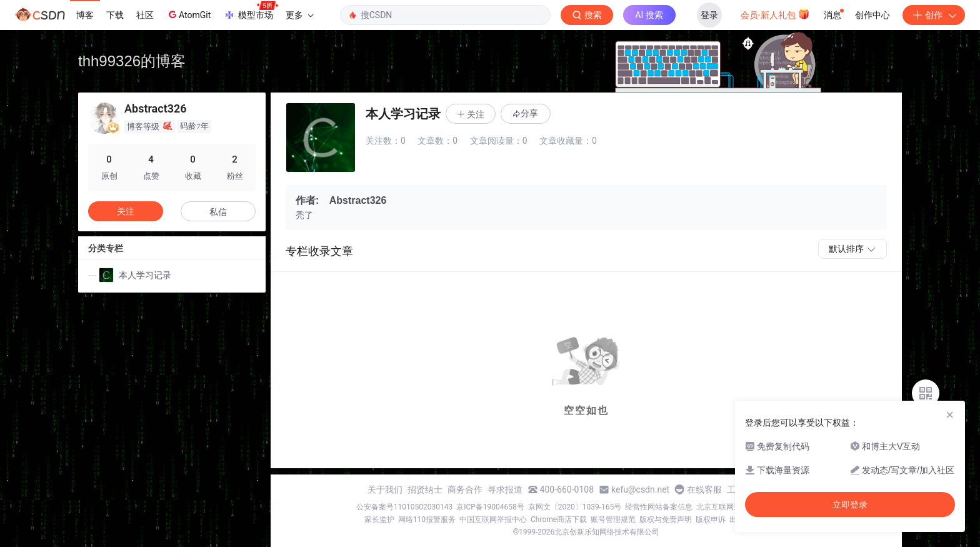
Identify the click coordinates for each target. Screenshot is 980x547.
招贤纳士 (425, 489)
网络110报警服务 (427, 519)
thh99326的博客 (132, 61)
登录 (709, 15)
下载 (115, 15)
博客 (85, 15)
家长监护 (379, 519)
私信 (218, 212)
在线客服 (704, 489)
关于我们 (385, 489)
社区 (145, 15)
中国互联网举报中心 (493, 519)
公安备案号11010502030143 (404, 507)
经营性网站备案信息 (659, 507)
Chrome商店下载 (559, 519)
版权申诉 (711, 519)
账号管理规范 (613, 519)
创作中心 (872, 15)
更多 (299, 15)
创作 (934, 15)
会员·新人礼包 (775, 14)
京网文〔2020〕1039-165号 (575, 507)
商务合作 (465, 489)
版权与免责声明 (666, 519)
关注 (126, 211)
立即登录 (850, 504)
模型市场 (251, 11)
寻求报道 (505, 489)
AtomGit (188, 14)
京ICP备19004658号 (490, 507)
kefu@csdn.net (640, 489)
